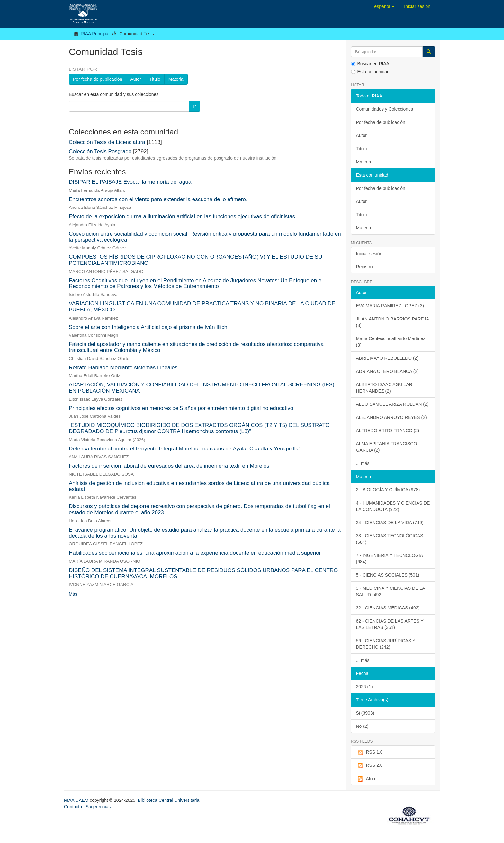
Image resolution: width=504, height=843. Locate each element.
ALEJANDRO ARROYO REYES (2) (392, 417)
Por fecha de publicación (98, 79)
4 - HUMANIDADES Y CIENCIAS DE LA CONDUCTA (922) (393, 506)
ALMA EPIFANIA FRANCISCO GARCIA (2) (387, 447)
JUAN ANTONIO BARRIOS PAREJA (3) (393, 322)
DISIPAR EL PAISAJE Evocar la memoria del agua (130, 182)
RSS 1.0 (369, 752)
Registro (364, 267)
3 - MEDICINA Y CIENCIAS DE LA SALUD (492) (391, 591)
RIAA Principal (95, 34)
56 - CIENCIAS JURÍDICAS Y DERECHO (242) (386, 644)
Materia (176, 79)
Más (73, 594)
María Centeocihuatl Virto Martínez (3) (391, 342)
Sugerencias (98, 807)
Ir (195, 106)
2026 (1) (364, 687)
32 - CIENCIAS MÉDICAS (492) (388, 608)
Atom (366, 779)
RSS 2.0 (369, 765)
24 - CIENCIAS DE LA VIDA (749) (390, 523)
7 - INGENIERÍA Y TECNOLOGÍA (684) (390, 559)
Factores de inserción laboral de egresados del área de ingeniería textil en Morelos (169, 466)
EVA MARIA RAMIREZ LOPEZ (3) (390, 306)
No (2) (362, 726)
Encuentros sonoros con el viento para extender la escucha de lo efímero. (158, 199)
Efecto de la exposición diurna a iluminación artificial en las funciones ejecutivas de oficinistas (182, 216)
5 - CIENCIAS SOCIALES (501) (388, 575)
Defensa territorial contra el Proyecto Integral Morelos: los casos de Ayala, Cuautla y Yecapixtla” (185, 449)
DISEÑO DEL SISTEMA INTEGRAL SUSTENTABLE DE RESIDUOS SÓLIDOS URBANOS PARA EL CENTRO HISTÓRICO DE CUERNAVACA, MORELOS (203, 573)
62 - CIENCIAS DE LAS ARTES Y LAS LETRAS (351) (390, 624)
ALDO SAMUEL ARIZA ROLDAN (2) (392, 404)
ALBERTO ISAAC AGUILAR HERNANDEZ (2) (384, 388)
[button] (384, 6)
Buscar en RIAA (370, 64)
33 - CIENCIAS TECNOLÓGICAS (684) (390, 539)
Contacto (73, 807)
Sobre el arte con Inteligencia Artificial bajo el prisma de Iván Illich (148, 327)
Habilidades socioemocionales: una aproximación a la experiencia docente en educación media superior (195, 553)
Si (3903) (365, 713)
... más (363, 463)
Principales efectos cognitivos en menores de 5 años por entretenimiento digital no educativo (181, 408)
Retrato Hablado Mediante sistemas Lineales (123, 368)
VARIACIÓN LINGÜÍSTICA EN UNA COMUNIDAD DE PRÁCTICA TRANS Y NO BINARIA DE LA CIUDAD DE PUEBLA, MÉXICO (202, 307)
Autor (135, 79)
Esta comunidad (370, 72)
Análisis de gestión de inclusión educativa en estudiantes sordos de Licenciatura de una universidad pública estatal (199, 486)
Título (155, 79)
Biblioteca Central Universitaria (169, 800)
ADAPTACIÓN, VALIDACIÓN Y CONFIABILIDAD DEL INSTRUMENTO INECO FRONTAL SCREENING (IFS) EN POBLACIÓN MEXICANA (202, 388)
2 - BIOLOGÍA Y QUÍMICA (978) (388, 490)
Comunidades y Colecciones (385, 109)
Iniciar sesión (369, 254)
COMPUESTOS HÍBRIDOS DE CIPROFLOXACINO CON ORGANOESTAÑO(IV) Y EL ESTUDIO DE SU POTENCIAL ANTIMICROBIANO (196, 260)
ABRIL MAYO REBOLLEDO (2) (387, 358)
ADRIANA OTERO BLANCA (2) (387, 371)
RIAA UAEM (77, 800)
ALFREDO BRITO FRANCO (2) (388, 431)
